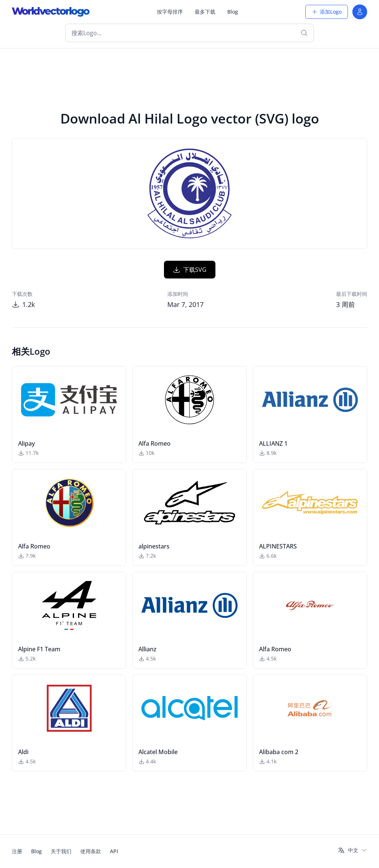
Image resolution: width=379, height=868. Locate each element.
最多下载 (205, 12)
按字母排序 (170, 12)
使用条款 (91, 851)
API (114, 851)
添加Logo (327, 12)
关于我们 (61, 851)
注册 (17, 851)
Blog (233, 12)
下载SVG (190, 270)
